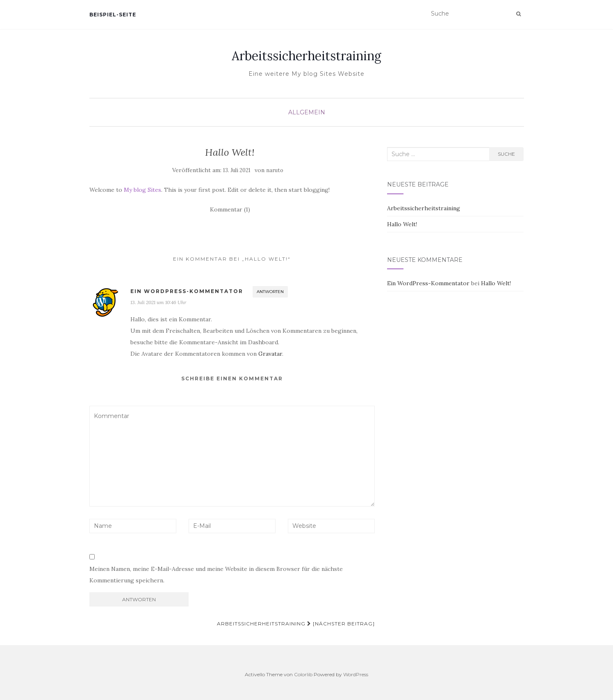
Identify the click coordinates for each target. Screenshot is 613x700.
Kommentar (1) (230, 209)
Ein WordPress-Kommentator (187, 291)
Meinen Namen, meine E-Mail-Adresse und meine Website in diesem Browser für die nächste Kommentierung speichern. (216, 575)
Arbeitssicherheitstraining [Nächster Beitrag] (296, 624)
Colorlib (303, 674)
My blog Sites (142, 190)
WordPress (356, 674)
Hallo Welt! (402, 224)
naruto (275, 170)
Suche (506, 154)
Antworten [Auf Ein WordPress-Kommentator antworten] (270, 292)
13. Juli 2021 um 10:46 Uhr (158, 302)
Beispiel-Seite (113, 15)
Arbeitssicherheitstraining (306, 56)
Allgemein (307, 112)
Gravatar (270, 354)
